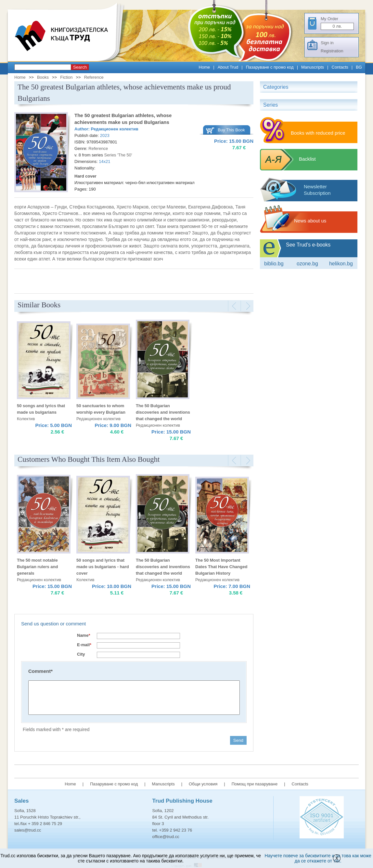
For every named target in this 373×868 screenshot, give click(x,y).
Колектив (26, 419)
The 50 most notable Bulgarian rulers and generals (37, 567)
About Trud (228, 67)
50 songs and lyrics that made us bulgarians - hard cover (103, 567)
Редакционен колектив (115, 129)
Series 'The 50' (118, 155)
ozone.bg (307, 264)
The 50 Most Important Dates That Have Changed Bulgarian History (221, 567)
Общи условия (203, 784)
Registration (332, 51)
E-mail (84, 645)
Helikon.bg (341, 264)
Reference (94, 77)
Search (80, 67)
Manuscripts (313, 67)
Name (84, 635)
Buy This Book (231, 130)
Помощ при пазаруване (255, 784)
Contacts (340, 67)
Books (43, 77)
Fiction (66, 77)
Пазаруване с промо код (270, 67)
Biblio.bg (274, 264)
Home (205, 67)
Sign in (327, 43)
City (81, 654)
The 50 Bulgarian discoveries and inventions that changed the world (163, 412)
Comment (40, 671)
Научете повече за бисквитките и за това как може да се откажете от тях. (318, 858)
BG (359, 67)
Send (238, 740)
